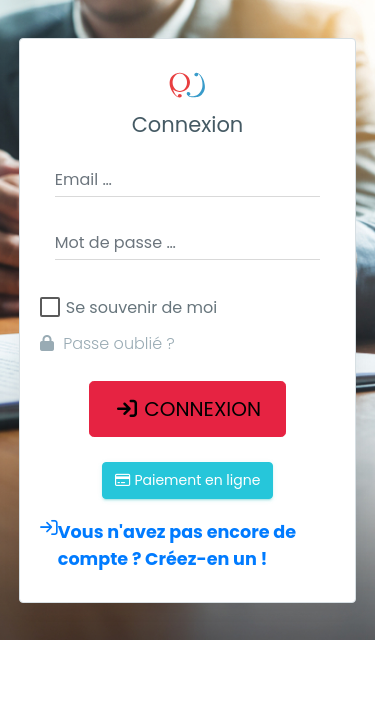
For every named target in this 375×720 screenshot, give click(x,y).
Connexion (187, 409)
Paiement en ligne (188, 480)
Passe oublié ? (107, 343)
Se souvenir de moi (141, 308)
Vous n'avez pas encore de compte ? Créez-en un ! (168, 545)
